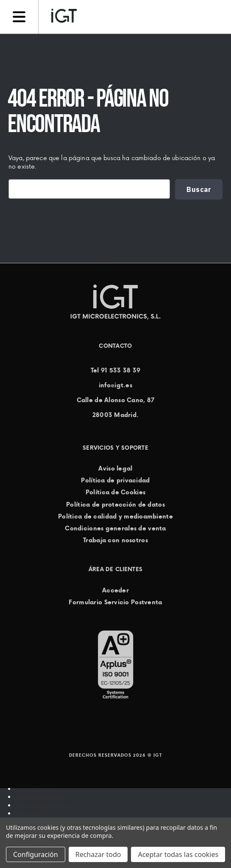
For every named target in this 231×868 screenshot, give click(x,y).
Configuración (36, 854)
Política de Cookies (115, 493)
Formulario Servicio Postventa (115, 602)
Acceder (115, 590)
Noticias (27, 813)
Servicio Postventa (42, 805)
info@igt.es (115, 385)
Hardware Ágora (40, 796)
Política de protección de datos (115, 504)
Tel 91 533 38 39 (115, 370)
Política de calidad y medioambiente (115, 516)
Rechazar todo (98, 854)
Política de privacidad (115, 480)
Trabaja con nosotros (115, 540)
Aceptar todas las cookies (178, 854)
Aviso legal (115, 468)
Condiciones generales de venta (115, 528)
